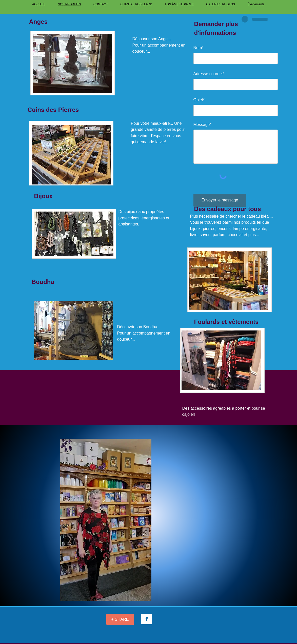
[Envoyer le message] (220, 200)
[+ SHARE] (120, 619)
